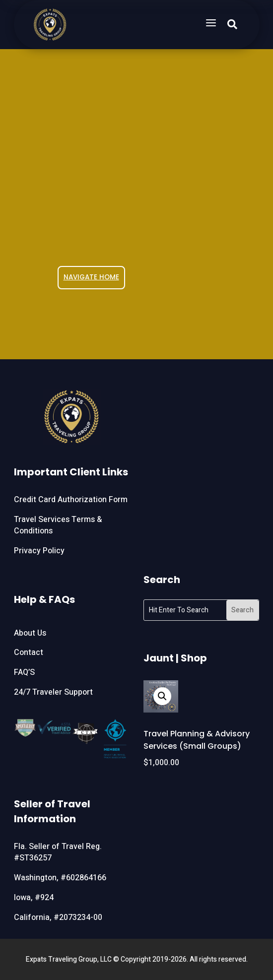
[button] (162, 696)
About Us (30, 633)
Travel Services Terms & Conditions (58, 525)
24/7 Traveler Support (53, 692)
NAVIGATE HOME (91, 277)
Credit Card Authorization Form (71, 500)
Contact (29, 653)
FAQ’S (24, 672)
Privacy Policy (39, 551)
